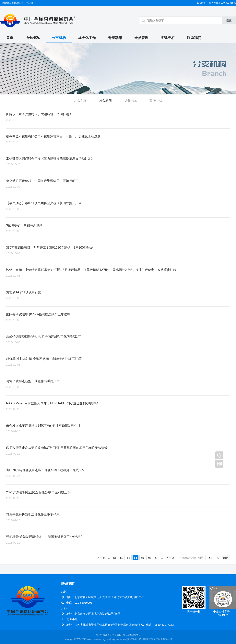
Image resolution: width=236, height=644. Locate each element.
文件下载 (156, 100)
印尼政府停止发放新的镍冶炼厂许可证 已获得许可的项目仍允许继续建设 (57, 448)
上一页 (101, 558)
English (201, 3)
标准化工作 (87, 38)
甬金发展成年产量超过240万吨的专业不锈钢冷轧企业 (43, 426)
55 (142, 558)
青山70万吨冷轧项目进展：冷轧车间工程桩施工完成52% (46, 470)
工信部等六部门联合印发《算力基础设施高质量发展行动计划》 (50, 159)
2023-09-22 (13, 543)
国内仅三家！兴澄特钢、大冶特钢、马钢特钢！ (39, 114)
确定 (226, 558)
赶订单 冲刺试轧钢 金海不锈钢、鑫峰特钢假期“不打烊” (44, 359)
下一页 (170, 558)
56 (149, 558)
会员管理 (141, 38)
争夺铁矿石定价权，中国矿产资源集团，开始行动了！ (44, 181)
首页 (10, 38)
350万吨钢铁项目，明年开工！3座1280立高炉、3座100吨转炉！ (51, 248)
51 (115, 558)
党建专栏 (168, 38)
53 (129, 558)
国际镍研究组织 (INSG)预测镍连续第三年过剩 (38, 314)
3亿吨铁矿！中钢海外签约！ (26, 225)
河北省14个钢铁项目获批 (24, 292)
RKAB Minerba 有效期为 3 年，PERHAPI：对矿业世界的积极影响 (52, 403)
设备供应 (131, 100)
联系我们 (194, 38)
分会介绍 (80, 100)
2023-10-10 (13, 120)
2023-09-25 (13, 454)
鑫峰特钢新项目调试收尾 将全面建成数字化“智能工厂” (44, 337)
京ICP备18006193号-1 (129, 635)
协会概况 (32, 38)
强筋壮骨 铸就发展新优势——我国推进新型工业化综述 (44, 537)
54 (136, 558)
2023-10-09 (13, 187)
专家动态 (115, 38)
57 (156, 558)
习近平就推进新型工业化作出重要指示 (33, 381)
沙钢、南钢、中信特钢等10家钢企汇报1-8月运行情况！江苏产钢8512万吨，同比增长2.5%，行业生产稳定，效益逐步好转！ (93, 270)
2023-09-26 (13, 409)
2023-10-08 (13, 231)
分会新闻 (105, 100)
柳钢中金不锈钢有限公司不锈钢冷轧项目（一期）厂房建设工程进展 (53, 136)
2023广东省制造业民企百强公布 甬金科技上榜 (38, 492)
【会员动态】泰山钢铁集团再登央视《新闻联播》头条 (44, 203)
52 (122, 558)
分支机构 (59, 38)
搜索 (229, 20)
